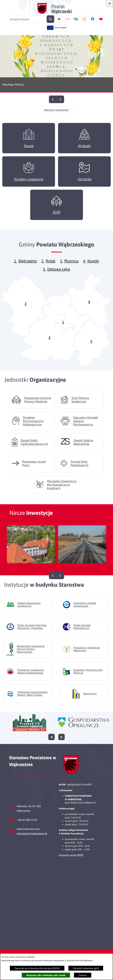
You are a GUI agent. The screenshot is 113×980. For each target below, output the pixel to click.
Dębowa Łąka (59, 274)
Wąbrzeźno (28, 265)
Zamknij (83, 975)
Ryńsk (51, 265)
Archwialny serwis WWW (71, 855)
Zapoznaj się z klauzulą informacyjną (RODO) (37, 968)
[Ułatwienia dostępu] (59, 19)
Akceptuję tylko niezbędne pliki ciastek (46, 975)
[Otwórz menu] (110, 3)
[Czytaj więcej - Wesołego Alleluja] (56, 64)
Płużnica (71, 265)
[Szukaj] (50, 19)
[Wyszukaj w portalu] (31, 19)
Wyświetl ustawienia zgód (86, 968)
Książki (93, 265)
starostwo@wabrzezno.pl (32, 833)
